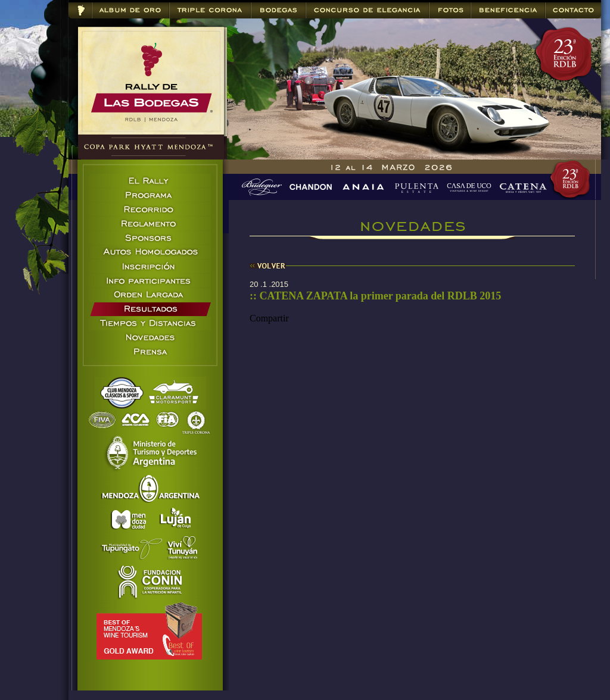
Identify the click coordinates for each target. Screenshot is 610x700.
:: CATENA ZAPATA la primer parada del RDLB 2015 (375, 296)
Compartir (269, 318)
